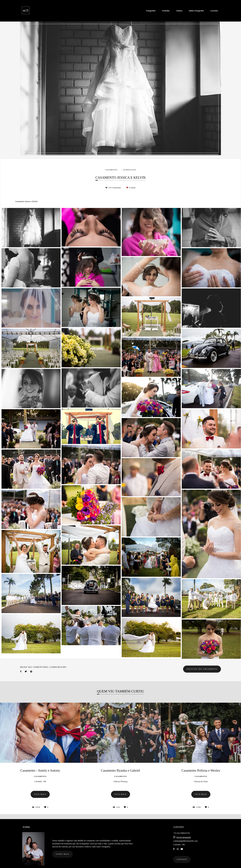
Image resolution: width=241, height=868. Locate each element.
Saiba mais (63, 852)
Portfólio (166, 11)
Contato (214, 11)
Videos (179, 11)
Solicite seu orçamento (202, 669)
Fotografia (151, 11)
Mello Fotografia (196, 11)
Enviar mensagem (184, 835)
